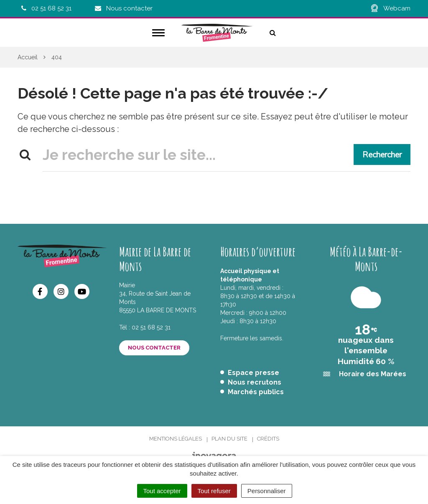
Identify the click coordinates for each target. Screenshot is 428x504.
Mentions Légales (176, 439)
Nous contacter (154, 348)
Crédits (268, 439)
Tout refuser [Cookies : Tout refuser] (214, 491)
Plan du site (229, 439)
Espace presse (253, 373)
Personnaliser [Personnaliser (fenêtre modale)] (267, 491)
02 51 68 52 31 (151, 327)
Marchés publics (256, 392)
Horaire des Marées (373, 374)
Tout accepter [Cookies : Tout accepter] (162, 491)
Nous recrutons (255, 382)
